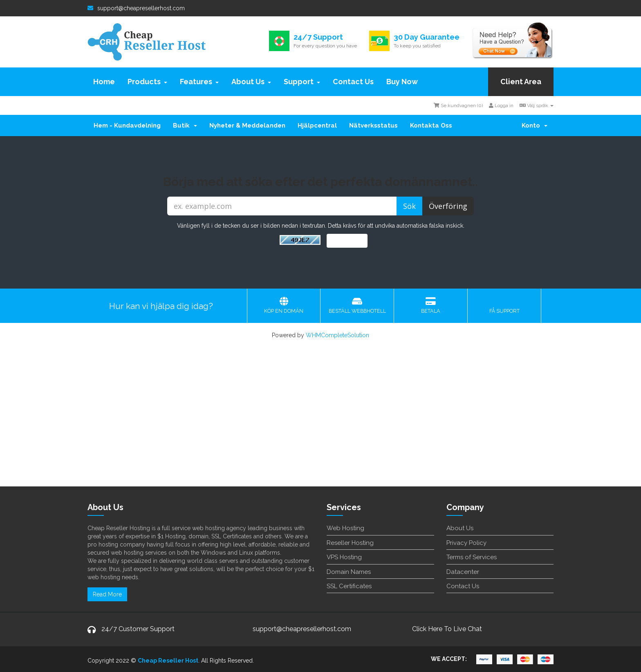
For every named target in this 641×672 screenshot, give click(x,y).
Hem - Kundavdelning (127, 125)
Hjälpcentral (317, 125)
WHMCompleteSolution (337, 335)
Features (199, 82)
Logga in (501, 105)
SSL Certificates (349, 586)
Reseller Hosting (350, 543)
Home (104, 82)
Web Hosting (345, 528)
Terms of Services (472, 557)
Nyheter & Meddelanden (247, 125)
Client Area (521, 82)
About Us (251, 82)
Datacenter (463, 572)
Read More (107, 594)
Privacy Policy (466, 543)
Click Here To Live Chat (447, 629)
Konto (535, 125)
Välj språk (537, 105)
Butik (185, 125)
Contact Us (353, 82)
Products (147, 82)
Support (302, 82)
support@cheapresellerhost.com (136, 8)
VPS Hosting (344, 557)
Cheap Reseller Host (168, 661)
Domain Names (349, 572)
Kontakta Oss (431, 125)
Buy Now (402, 82)
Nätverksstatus (373, 125)
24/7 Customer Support (138, 629)
